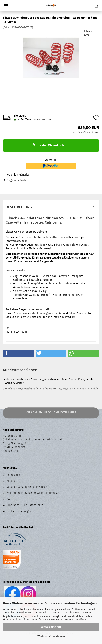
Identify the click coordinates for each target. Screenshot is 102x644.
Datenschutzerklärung (75, 619)
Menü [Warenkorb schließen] (6, 6)
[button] (18, 353)
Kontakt (11, 481)
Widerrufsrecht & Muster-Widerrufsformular (33, 493)
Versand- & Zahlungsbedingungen (27, 487)
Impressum (13, 475)
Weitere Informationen (51, 636)
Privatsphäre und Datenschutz (25, 505)
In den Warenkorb (47, 145)
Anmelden (93, 389)
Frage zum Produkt (18, 180)
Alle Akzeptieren (51, 627)
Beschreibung (19, 207)
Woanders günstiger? (19, 175)
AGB (9, 499)
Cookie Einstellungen (19, 511)
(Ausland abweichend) (42, 120)
